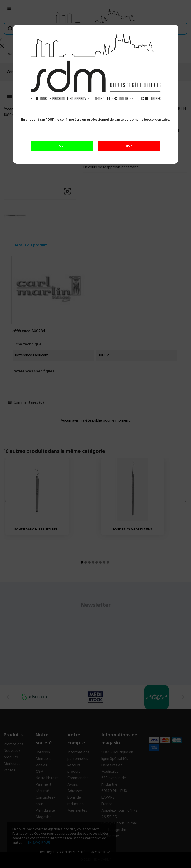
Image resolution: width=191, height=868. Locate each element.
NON (129, 146)
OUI (62, 146)
